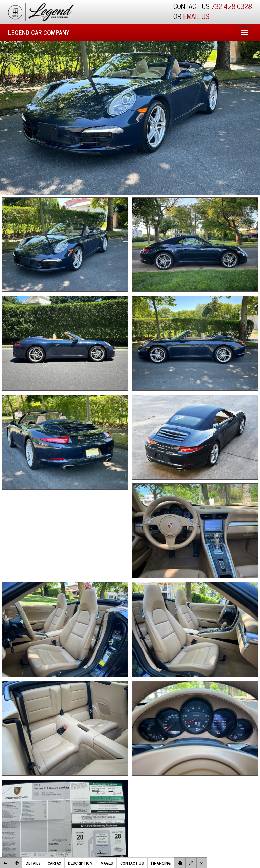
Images (106, 863)
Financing (161, 863)
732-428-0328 (232, 6)
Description (80, 863)
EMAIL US (196, 16)
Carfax (54, 863)
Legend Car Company (39, 32)
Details (33, 863)
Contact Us (132, 863)
